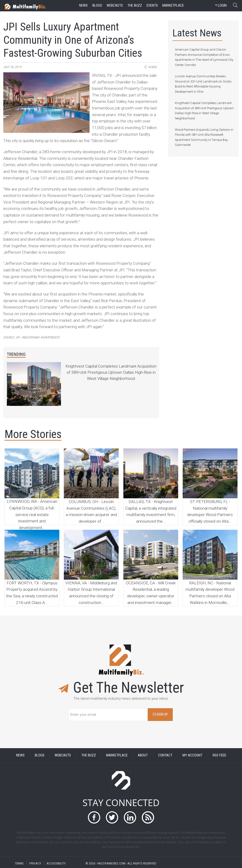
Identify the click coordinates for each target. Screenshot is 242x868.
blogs (97, 5)
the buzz (135, 5)
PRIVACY (35, 863)
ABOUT (143, 755)
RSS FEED (219, 755)
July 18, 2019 (12, 67)
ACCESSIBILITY (56, 863)
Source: (31, 337)
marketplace (173, 5)
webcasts (115, 5)
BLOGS (40, 755)
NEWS (20, 755)
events (152, 5)
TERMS (19, 863)
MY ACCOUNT (192, 755)
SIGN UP (160, 714)
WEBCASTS (63, 755)
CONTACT (165, 755)
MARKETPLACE (117, 755)
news (83, 5)
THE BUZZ (89, 755)
